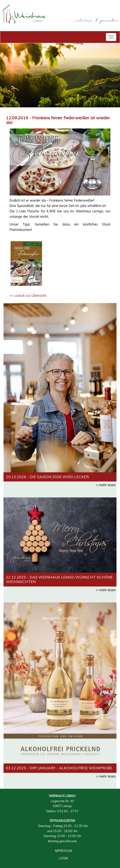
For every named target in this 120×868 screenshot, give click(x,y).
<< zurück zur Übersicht (28, 296)
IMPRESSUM (63, 851)
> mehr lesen (106, 485)
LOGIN (63, 858)
